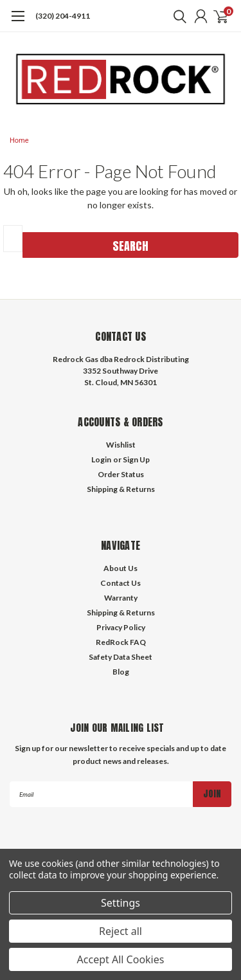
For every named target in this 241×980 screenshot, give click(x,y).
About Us (121, 568)
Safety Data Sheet (121, 657)
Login (101, 459)
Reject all (121, 931)
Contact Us (121, 583)
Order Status (121, 474)
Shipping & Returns (121, 489)
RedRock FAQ (121, 642)
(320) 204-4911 (63, 16)
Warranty (121, 598)
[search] (177, 16)
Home (19, 141)
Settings (121, 903)
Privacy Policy (121, 627)
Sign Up (136, 459)
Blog (121, 672)
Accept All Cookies (121, 959)
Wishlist (121, 445)
